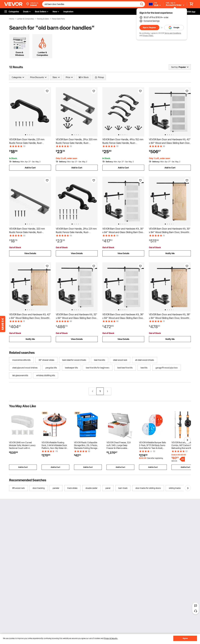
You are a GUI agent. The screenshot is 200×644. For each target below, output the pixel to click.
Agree (185, 638)
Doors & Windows (20, 54)
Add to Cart (30, 168)
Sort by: (175, 67)
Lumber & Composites (25, 19)
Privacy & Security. (111, 638)
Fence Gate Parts (58, 19)
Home (11, 19)
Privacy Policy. (148, 35)
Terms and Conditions (173, 33)
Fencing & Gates (43, 19)
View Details (30, 253)
